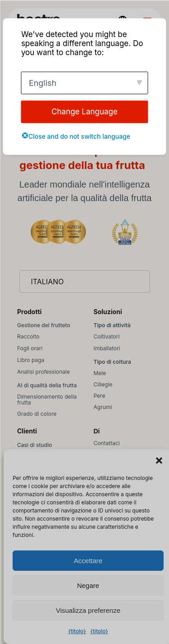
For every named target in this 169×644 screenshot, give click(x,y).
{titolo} (77, 631)
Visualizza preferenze (88, 610)
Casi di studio (34, 445)
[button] (159, 461)
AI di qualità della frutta (47, 385)
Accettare (88, 561)
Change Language (84, 112)
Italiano (48, 282)
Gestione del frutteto (44, 325)
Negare (88, 585)
